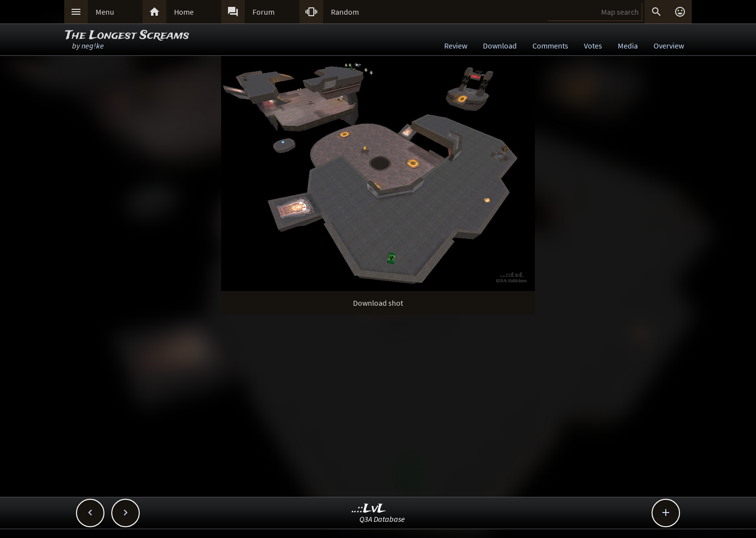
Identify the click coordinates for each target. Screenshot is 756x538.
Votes (593, 46)
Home (184, 12)
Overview (669, 46)
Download (500, 46)
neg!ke (93, 46)
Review (456, 46)
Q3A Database (382, 519)
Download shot (378, 303)
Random (345, 12)
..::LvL (369, 509)
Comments (550, 46)
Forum (264, 12)
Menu (105, 12)
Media (628, 46)
